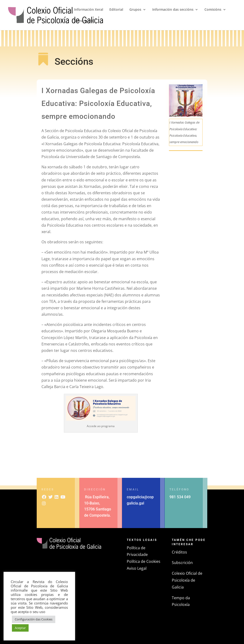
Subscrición (84, 21)
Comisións (213, 10)
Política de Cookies (144, 561)
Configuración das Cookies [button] (34, 619)
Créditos (179, 552)
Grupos (135, 10)
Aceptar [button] (20, 628)
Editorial (116, 10)
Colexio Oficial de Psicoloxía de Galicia (187, 580)
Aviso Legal (137, 568)
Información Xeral (89, 10)
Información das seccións (173, 10)
